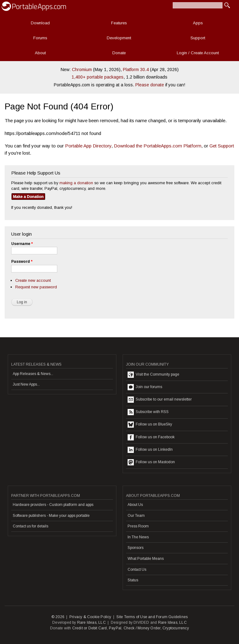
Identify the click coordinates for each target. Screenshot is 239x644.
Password (22, 262)
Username (22, 244)
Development (119, 38)
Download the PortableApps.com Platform (158, 146)
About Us (135, 505)
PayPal (115, 628)
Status (133, 580)
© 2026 (58, 617)
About (40, 53)
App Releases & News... (33, 374)
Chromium (82, 70)
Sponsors (136, 548)
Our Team (136, 516)
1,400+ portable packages (98, 77)
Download (40, 23)
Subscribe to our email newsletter (160, 400)
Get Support (222, 146)
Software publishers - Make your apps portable (51, 516)
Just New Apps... (26, 384)
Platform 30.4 (136, 70)
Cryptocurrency (176, 628)
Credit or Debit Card (90, 628)
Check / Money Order (142, 628)
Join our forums (145, 387)
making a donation (76, 183)
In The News (138, 537)
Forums (40, 38)
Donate (119, 53)
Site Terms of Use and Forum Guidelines (152, 617)
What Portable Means (146, 559)
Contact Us (137, 570)
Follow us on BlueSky (150, 425)
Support (198, 38)
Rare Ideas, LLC (91, 622)
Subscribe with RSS (148, 412)
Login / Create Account (198, 53)
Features (119, 23)
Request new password (36, 287)
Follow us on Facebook (151, 437)
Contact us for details (30, 526)
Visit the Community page (153, 375)
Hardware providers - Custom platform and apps (53, 505)
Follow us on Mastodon (151, 462)
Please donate (150, 85)
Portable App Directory (88, 146)
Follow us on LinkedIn (150, 450)
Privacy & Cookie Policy (90, 617)
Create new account (33, 280)
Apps (198, 23)
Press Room (138, 526)
